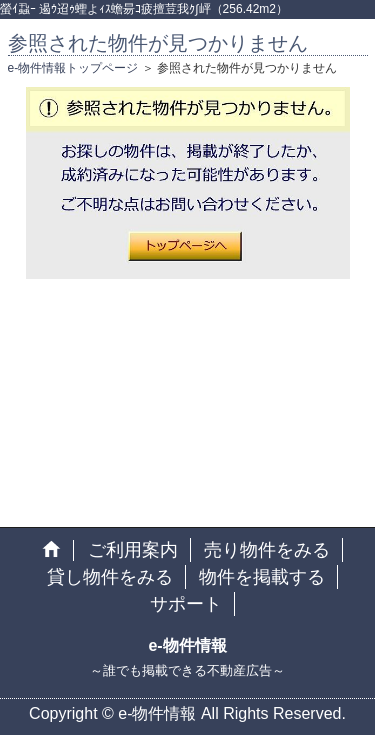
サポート (186, 604)
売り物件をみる (267, 550)
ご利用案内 (133, 550)
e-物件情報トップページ (73, 68)
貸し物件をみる (110, 577)
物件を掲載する (262, 577)
